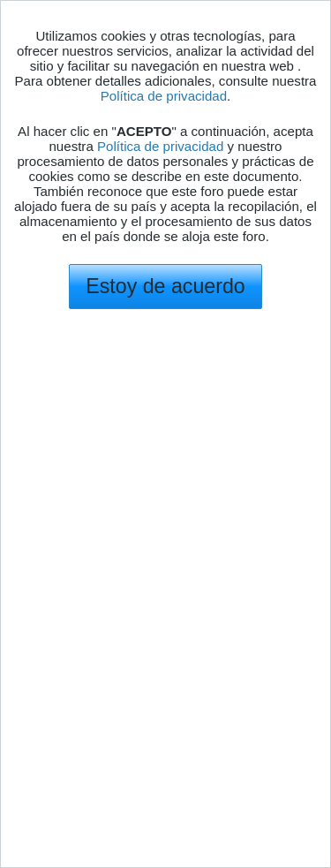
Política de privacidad (164, 96)
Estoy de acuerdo (165, 286)
